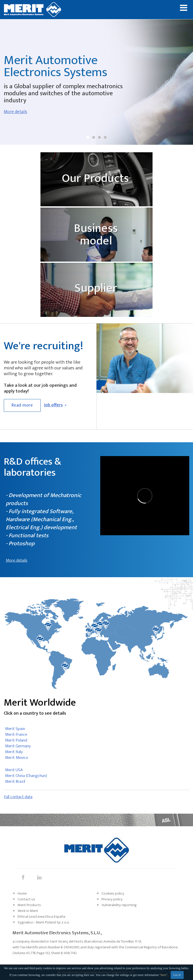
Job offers (53, 405)
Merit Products (29, 905)
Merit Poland (16, 740)
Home (22, 893)
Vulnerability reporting (119, 905)
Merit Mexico (17, 758)
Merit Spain (15, 729)
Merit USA (14, 770)
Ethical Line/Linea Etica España (41, 917)
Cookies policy (113, 893)
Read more (22, 405)
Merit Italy (14, 752)
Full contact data (18, 797)
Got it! (177, 975)
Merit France (16, 734)
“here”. (164, 975)
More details (15, 112)
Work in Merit (28, 911)
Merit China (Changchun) (26, 776)
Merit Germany (18, 746)
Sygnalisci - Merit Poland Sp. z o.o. (44, 922)
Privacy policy (112, 899)
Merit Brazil (15, 781)
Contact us (26, 899)
